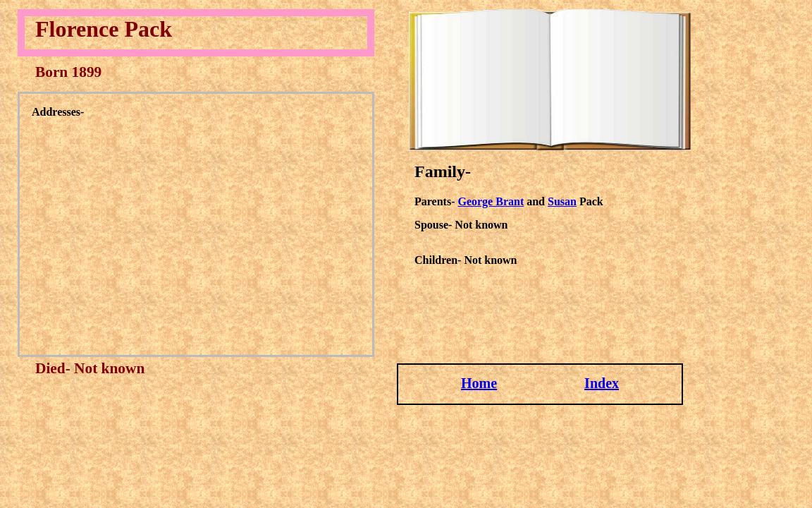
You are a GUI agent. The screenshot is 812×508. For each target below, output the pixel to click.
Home (479, 383)
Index (602, 383)
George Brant (491, 201)
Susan (562, 201)
